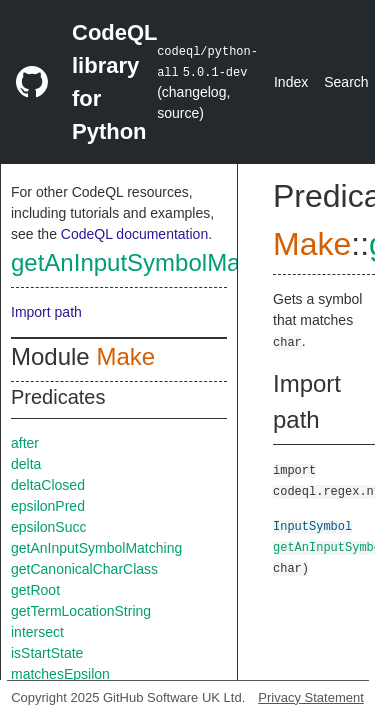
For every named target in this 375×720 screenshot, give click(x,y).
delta (26, 464)
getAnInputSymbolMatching (158, 262)
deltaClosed (48, 485)
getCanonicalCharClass (84, 569)
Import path (46, 312)
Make (125, 356)
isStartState (47, 653)
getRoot (35, 590)
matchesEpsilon (60, 674)
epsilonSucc (49, 527)
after (25, 443)
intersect (37, 632)
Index (291, 82)
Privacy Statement (311, 697)
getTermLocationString (81, 611)
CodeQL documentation (134, 234)
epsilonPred (48, 506)
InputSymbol (312, 525)
